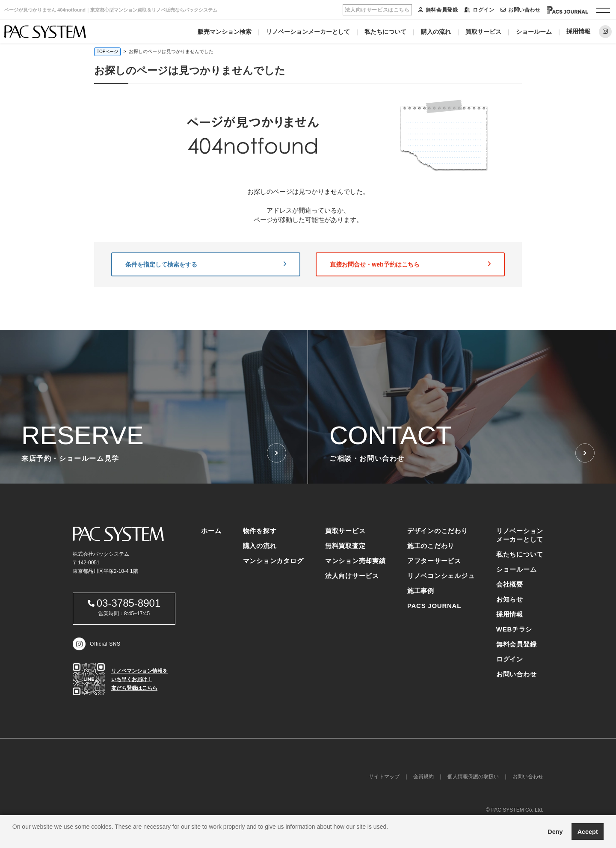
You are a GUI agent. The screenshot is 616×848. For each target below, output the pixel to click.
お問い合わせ (520, 10)
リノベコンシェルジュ (441, 576)
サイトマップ (384, 777)
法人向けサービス (352, 576)
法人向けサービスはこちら (377, 10)
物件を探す (260, 531)
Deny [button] (555, 832)
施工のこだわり (431, 546)
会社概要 (510, 584)
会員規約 (423, 777)
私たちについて (385, 32)
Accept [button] (588, 832)
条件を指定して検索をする (206, 264)
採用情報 (578, 31)
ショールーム (534, 32)
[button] (14, 837)
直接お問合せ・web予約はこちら (410, 264)
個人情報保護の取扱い (473, 777)
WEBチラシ (514, 629)
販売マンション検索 (225, 32)
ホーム (211, 531)
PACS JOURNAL (434, 606)
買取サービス (483, 32)
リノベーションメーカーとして (308, 32)
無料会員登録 (438, 10)
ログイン (479, 10)
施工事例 (421, 591)
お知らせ (510, 599)
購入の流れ (436, 32)
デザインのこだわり (438, 531)
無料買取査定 (345, 546)
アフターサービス (434, 561)
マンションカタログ (273, 561)
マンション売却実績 (355, 561)
